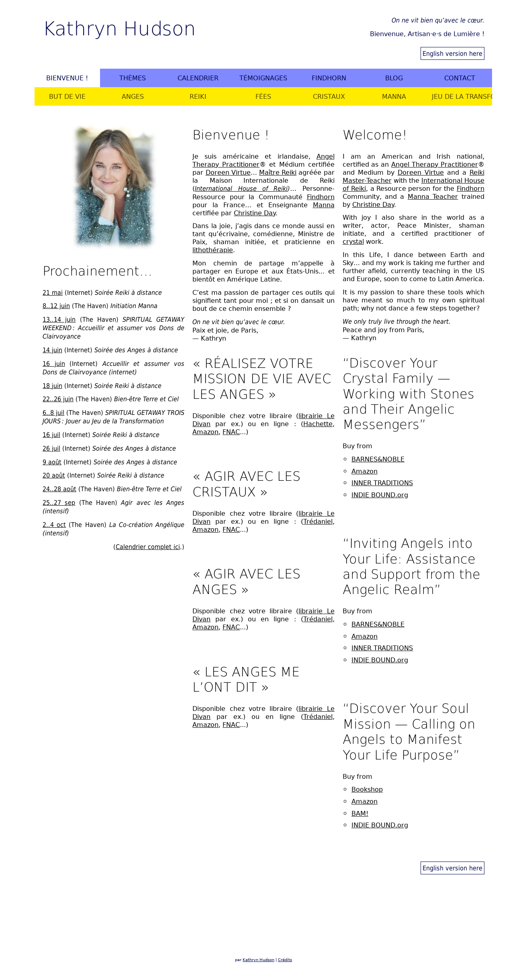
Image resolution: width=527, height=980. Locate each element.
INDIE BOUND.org (380, 495)
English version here (452, 53)
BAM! (360, 813)
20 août (54, 475)
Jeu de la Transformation (462, 96)
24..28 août (59, 489)
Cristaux (329, 96)
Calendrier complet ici (148, 547)
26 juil (51, 448)
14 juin (52, 350)
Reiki (198, 96)
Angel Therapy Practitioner (435, 164)
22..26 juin (58, 399)
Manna (394, 96)
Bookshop (367, 789)
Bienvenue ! (67, 78)
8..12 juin (56, 306)
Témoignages (263, 78)
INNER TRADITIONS (382, 483)
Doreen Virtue (228, 172)
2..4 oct (54, 525)
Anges (133, 96)
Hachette (318, 424)
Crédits (285, 960)
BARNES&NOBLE (378, 459)
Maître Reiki (278, 172)
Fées (263, 96)
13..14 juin (59, 319)
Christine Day (255, 213)
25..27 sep (59, 502)
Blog (394, 78)
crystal (353, 241)
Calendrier (198, 78)
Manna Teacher (433, 196)
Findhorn (329, 78)
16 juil (51, 435)
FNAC (231, 432)
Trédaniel (318, 521)
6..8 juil (53, 412)
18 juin (52, 386)
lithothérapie (213, 250)
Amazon (205, 432)
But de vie (67, 96)
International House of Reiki (241, 189)
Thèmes (133, 78)
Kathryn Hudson (119, 28)
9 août (52, 462)
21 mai (53, 292)
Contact (460, 78)
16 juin (54, 363)
